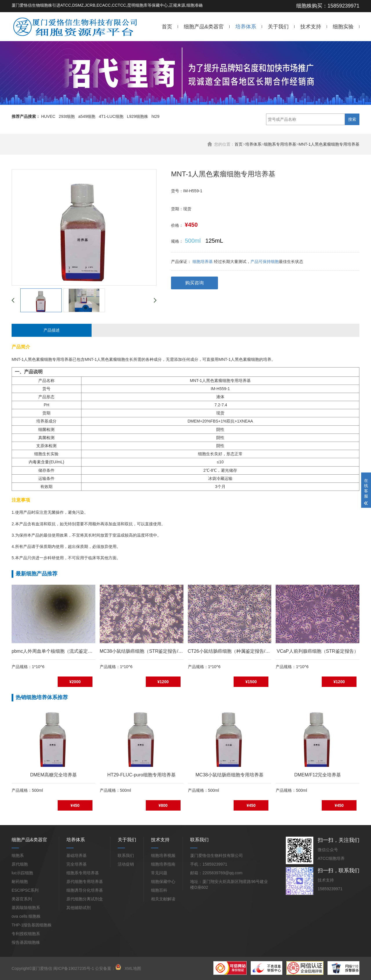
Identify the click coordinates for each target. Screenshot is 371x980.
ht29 (156, 116)
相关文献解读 (163, 899)
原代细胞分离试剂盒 (85, 899)
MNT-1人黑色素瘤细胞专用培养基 (329, 144)
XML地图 (133, 968)
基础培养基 (77, 855)
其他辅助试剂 (79, 908)
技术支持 (311, 27)
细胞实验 (343, 27)
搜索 (352, 119)
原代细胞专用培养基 (85, 882)
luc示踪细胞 (22, 873)
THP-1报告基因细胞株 (32, 925)
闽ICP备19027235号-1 (74, 968)
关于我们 (278, 27)
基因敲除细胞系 (26, 908)
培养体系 (246, 27)
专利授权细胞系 (26, 934)
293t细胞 (67, 116)
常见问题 (159, 873)
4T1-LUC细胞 (111, 116)
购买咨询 (194, 283)
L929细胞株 (138, 116)
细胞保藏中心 (163, 882)
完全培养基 (77, 864)
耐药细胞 (20, 882)
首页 (167, 27)
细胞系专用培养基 (280, 144)
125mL (214, 241)
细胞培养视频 (163, 855)
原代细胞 (20, 864)
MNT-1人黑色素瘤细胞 (32, 359)
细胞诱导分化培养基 (85, 890)
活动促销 (126, 864)
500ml (193, 241)
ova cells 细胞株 (26, 916)
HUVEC (48, 116)
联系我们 (126, 855)
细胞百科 (159, 890)
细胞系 (18, 855)
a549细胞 (87, 116)
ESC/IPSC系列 (25, 890)
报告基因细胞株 (26, 942)
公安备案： (108, 968)
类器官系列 (22, 899)
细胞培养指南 (163, 864)
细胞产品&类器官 (204, 27)
